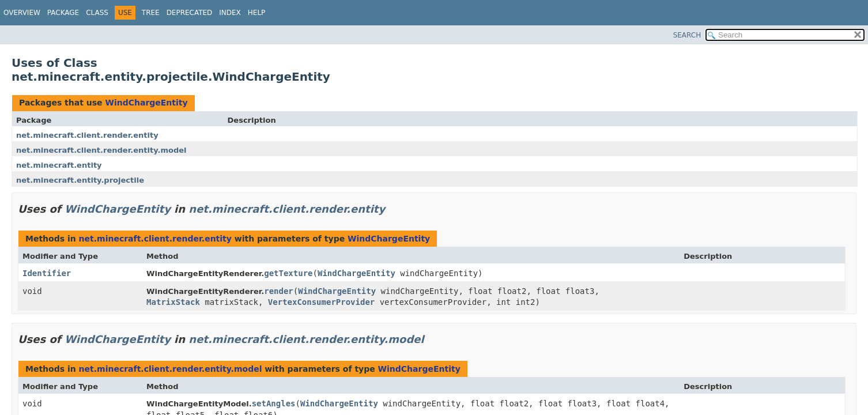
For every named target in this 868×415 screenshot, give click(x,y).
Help (257, 13)
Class (97, 13)
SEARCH (687, 35)
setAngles (274, 403)
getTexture (288, 273)
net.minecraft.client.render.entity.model (101, 150)
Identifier (47, 273)
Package (63, 13)
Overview (22, 13)
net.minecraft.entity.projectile (80, 180)
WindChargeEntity (146, 103)
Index (230, 13)
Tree (151, 13)
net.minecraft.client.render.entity (87, 135)
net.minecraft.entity (59, 165)
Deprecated (190, 13)
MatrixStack (173, 302)
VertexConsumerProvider (321, 302)
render (279, 291)
